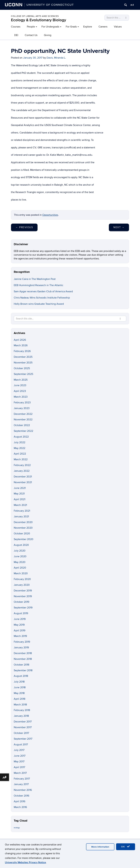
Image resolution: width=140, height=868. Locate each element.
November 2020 (23, 528)
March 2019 (20, 636)
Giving (48, 35)
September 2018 (23, 670)
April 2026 (20, 340)
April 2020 (20, 568)
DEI (16, 35)
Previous (24, 227)
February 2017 (22, 779)
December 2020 (23, 522)
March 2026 (21, 345)
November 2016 (23, 790)
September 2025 (23, 374)
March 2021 (20, 505)
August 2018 (21, 676)
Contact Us (31, 35)
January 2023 (22, 408)
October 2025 (22, 368)
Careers (103, 27)
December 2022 (23, 414)
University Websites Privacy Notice (25, 862)
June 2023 (20, 385)
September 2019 (23, 608)
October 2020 (22, 534)
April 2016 (20, 801)
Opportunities (50, 215)
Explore (88, 27)
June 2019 (20, 619)
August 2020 (21, 545)
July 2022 (20, 442)
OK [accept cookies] (126, 847)
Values (118, 27)
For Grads (71, 27)
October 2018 (21, 665)
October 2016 (21, 796)
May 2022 (20, 448)
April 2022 (20, 454)
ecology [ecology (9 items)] (17, 828)
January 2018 (21, 716)
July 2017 (19, 750)
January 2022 (22, 471)
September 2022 (23, 431)
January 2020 (22, 585)
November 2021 (23, 482)
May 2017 (19, 762)
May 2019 (19, 625)
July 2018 (19, 682)
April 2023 (20, 391)
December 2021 (23, 477)
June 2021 (20, 488)
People (31, 27)
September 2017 (23, 739)
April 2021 (20, 499)
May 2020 (20, 562)
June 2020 (20, 556)
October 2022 (22, 425)
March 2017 (20, 773)
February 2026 (22, 351)
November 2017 (23, 727)
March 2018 (20, 705)
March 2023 (21, 397)
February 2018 (22, 710)
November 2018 (23, 659)
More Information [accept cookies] (100, 847)
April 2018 (20, 699)
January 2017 (21, 784)
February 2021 (22, 511)
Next (119, 227)
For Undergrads (50, 27)
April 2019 (20, 631)
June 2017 (20, 756)
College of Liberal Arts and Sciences (35, 16)
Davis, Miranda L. (56, 58)
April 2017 (19, 767)
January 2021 (21, 517)
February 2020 (22, 579)
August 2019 (21, 613)
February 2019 (22, 642)
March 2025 (21, 380)
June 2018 (20, 687)
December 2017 (23, 722)
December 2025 (23, 357)
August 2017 (21, 745)
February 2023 (22, 403)
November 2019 (23, 596)
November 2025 (23, 363)
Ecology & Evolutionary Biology (39, 20)
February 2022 (22, 465)
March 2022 (21, 459)
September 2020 (24, 539)
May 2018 (19, 693)
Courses (16, 27)
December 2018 (23, 653)
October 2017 (21, 733)
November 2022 (23, 420)
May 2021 (19, 494)
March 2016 (20, 807)
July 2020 (20, 551)
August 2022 (21, 437)
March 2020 (21, 573)
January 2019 (21, 648)
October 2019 (21, 602)
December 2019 (23, 591)
